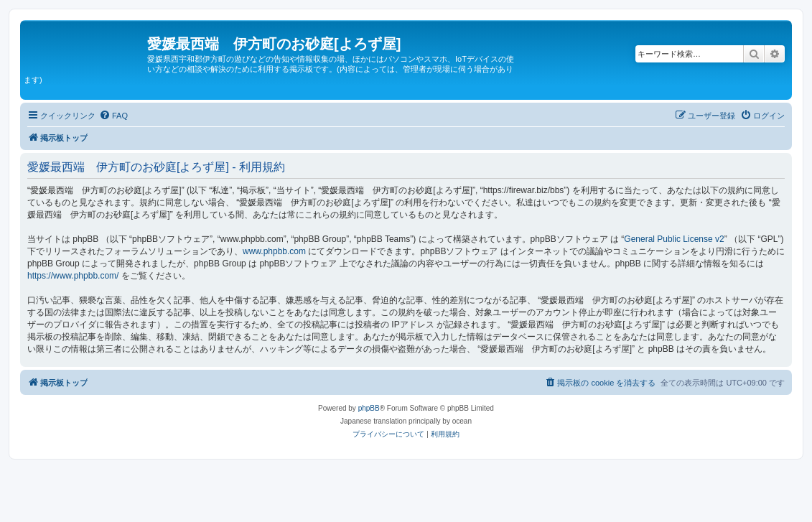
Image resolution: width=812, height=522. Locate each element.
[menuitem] (113, 116)
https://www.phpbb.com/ (73, 276)
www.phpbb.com (274, 251)
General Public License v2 (674, 239)
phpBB (369, 408)
